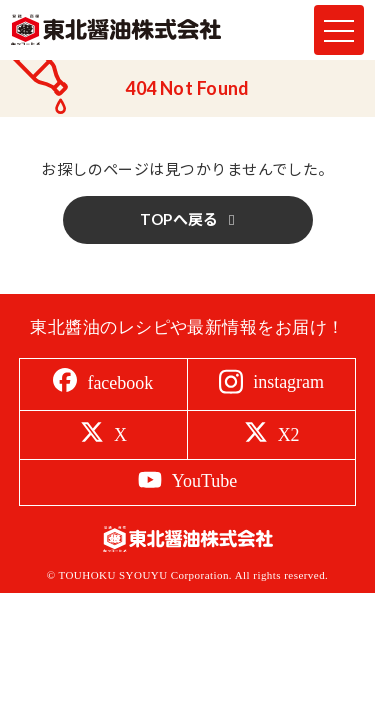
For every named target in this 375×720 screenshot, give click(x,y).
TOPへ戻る (179, 219)
